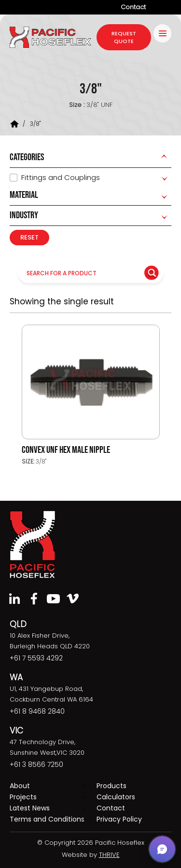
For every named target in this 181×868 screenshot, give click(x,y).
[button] (162, 849)
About (20, 786)
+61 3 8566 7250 (36, 764)
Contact (133, 7)
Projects (23, 797)
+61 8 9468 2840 (37, 711)
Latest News (30, 808)
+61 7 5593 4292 (36, 658)
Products (111, 786)
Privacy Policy (119, 819)
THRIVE (109, 855)
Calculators (116, 797)
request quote (124, 37)
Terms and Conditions (47, 819)
